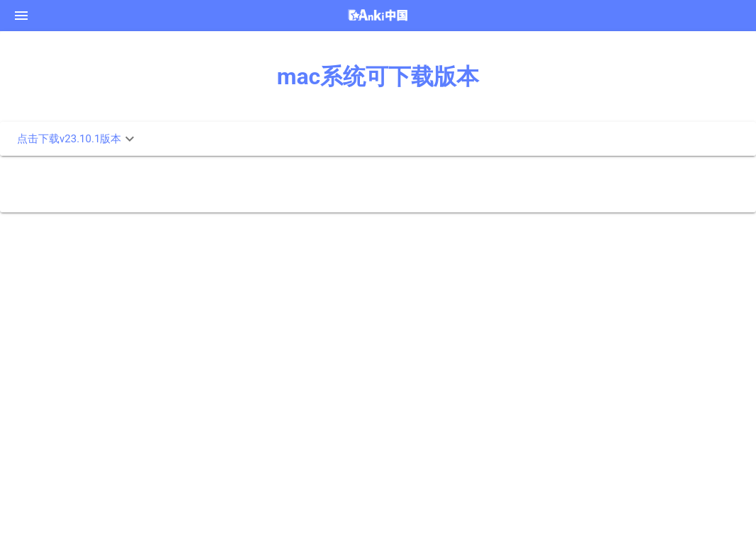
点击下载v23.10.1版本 (78, 139)
